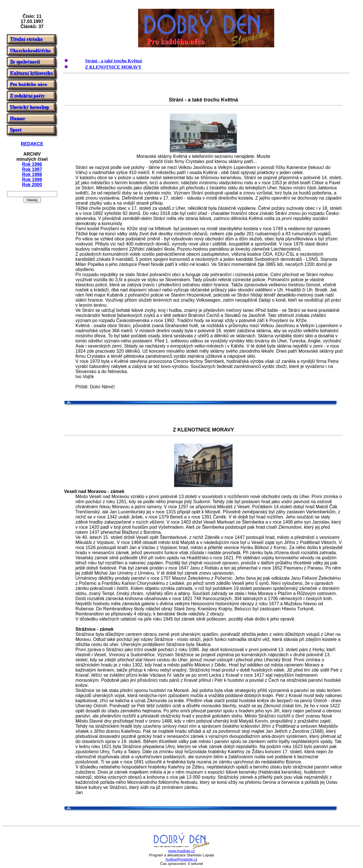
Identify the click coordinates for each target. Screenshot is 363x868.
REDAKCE (32, 144)
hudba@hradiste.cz (181, 859)
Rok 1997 (32, 169)
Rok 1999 (32, 180)
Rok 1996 (32, 164)
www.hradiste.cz (181, 851)
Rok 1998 (32, 174)
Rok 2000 (32, 185)
